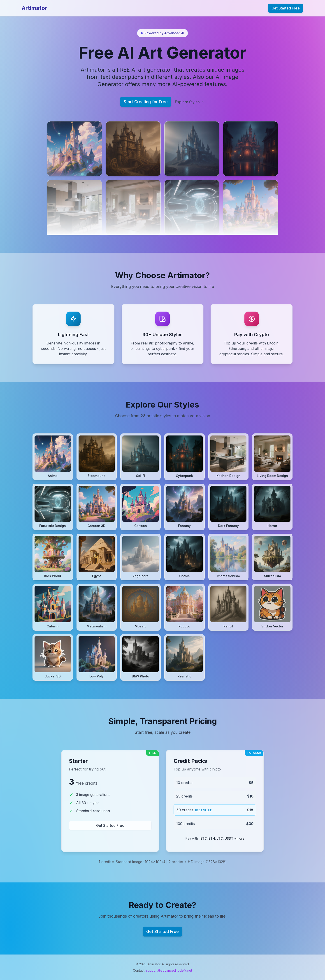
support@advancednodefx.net (169, 970)
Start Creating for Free (146, 102)
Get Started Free (286, 8)
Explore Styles (190, 102)
